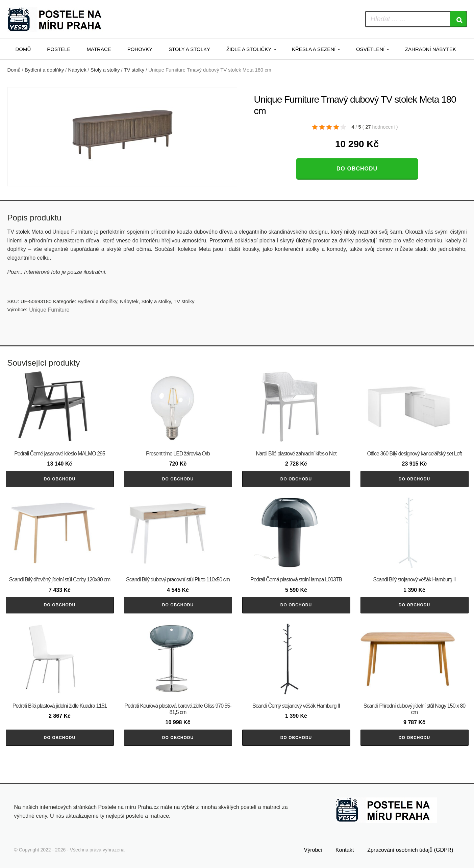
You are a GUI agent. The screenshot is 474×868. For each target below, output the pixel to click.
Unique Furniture (49, 310)
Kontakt (345, 850)
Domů (23, 49)
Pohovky (140, 49)
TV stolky (134, 70)
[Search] (458, 19)
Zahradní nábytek (431, 49)
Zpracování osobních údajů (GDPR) (410, 850)
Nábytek (77, 70)
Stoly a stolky (189, 49)
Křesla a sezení (314, 49)
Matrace (99, 49)
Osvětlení (370, 49)
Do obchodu (357, 169)
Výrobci (313, 850)
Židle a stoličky (249, 49)
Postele (59, 49)
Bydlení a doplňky (44, 70)
